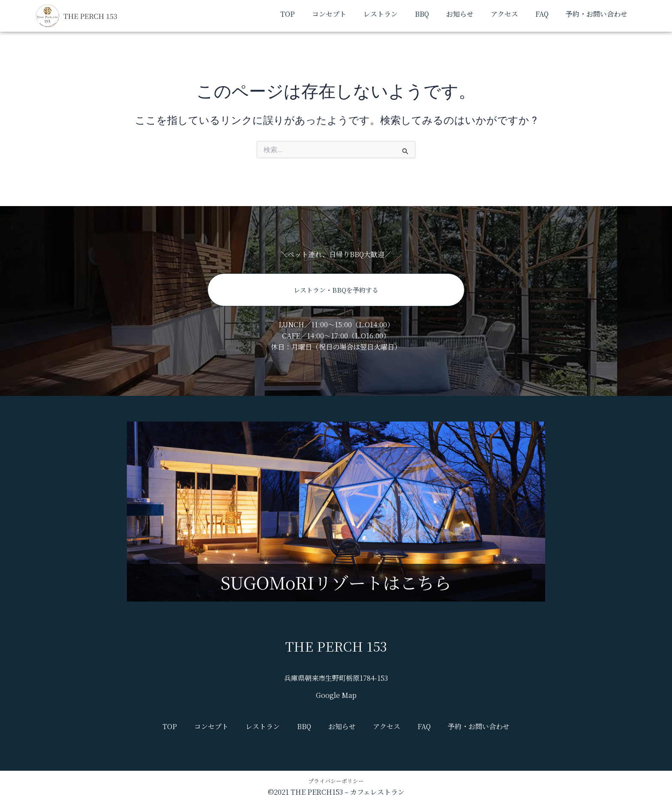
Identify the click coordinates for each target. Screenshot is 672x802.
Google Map (336, 695)
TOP (288, 14)
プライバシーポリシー (336, 780)
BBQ (422, 14)
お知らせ (460, 14)
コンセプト (329, 14)
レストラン (381, 14)
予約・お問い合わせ (597, 14)
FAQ (542, 14)
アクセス (504, 14)
